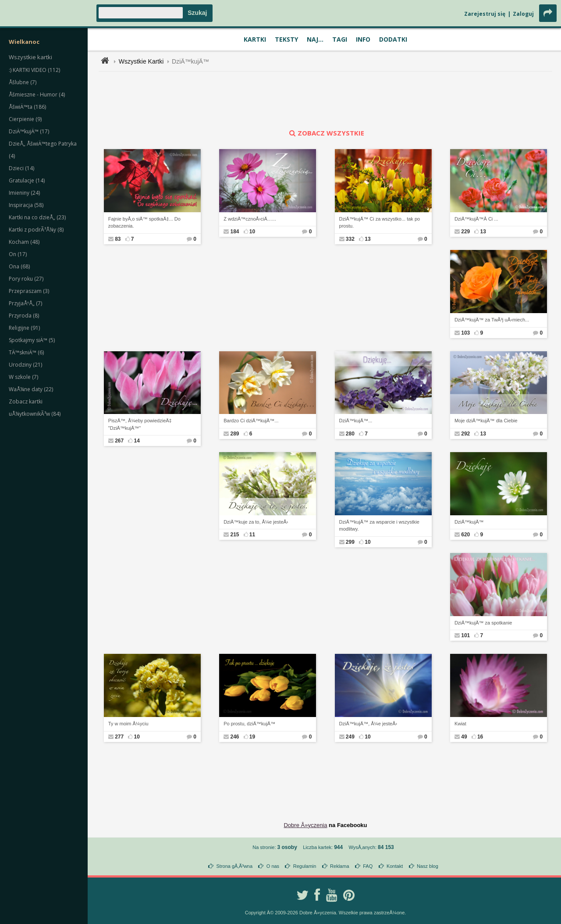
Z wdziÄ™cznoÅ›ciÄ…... (250, 219)
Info (363, 39)
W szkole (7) (23, 377)
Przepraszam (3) (29, 291)
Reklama (339, 866)
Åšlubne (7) (23, 82)
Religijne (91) (24, 328)
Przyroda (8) (24, 316)
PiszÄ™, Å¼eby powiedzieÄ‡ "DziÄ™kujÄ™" (140, 424)
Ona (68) (19, 266)
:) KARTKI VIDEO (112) (34, 70)
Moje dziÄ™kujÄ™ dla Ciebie (486, 421)
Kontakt (395, 866)
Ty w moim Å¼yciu (128, 724)
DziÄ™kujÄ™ (190, 61)
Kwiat (460, 724)
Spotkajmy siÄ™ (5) (32, 340)
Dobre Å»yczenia (305, 825)
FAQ (368, 866)
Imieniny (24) (24, 193)
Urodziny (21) (25, 365)
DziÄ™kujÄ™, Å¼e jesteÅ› (368, 724)
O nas (273, 866)
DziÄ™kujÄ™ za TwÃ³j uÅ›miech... (492, 320)
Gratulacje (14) (27, 180)
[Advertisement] (326, 100)
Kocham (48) (24, 242)
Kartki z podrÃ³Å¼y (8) (36, 230)
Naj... (315, 39)
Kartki (255, 39)
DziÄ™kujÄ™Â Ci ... (476, 219)
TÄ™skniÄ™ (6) (26, 352)
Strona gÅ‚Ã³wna (235, 866)
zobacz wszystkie (326, 133)
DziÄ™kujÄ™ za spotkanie (483, 623)
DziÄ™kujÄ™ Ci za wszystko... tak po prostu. (380, 223)
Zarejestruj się (485, 14)
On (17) (18, 254)
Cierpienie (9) (25, 119)
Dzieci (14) (21, 168)
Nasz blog (428, 866)
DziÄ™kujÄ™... (356, 421)
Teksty (286, 39)
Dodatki (393, 39)
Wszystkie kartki (30, 57)
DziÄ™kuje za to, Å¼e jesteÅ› (256, 522)
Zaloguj (523, 14)
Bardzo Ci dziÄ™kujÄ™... (251, 421)
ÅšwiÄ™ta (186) (27, 107)
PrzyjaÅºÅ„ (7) (25, 303)
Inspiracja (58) (26, 205)
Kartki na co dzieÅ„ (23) (37, 217)
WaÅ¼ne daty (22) (31, 389)
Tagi (340, 39)
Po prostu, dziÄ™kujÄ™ (249, 724)
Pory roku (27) (26, 279)
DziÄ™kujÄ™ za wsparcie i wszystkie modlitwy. (379, 526)
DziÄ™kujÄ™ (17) (29, 131)
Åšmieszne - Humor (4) (37, 95)
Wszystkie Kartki (141, 61)
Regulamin (305, 866)
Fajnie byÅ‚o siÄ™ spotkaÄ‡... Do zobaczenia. (144, 223)
